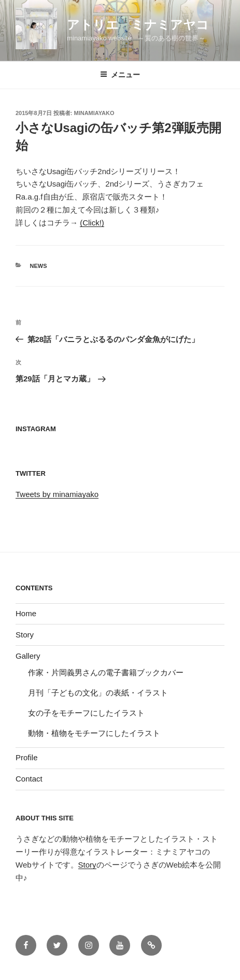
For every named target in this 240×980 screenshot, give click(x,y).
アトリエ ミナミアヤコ (138, 25)
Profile (27, 757)
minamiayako (94, 113)
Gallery (28, 656)
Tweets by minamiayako (57, 494)
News (39, 266)
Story (25, 635)
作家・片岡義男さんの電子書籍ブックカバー (106, 672)
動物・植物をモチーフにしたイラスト (94, 733)
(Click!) (92, 223)
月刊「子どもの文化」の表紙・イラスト (98, 693)
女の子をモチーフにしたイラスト (86, 713)
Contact (29, 779)
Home (26, 613)
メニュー (120, 75)
